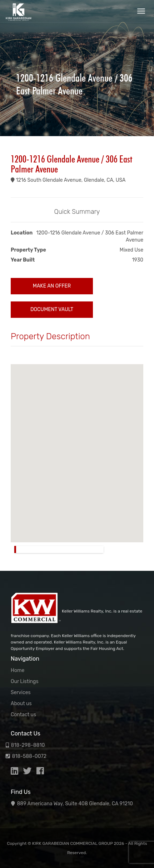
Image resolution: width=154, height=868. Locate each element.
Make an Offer (52, 286)
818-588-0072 (29, 756)
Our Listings (25, 681)
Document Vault (52, 309)
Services (21, 693)
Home (18, 670)
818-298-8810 (28, 745)
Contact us (23, 715)
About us (21, 704)
